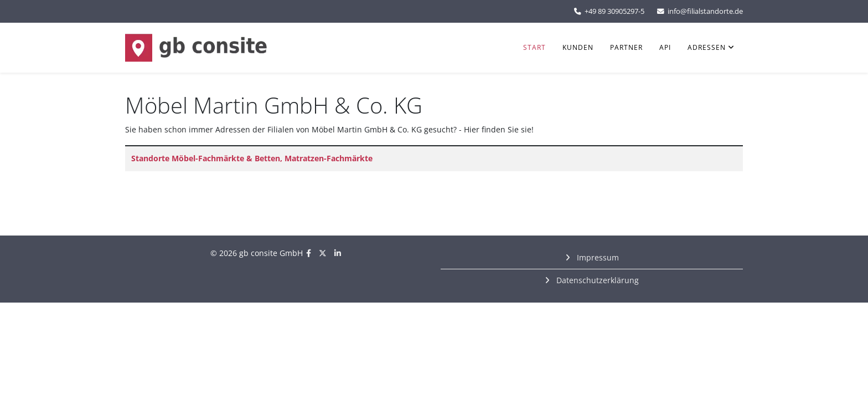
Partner (626, 47)
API (665, 47)
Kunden (578, 47)
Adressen (707, 47)
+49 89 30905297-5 (614, 11)
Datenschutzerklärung (596, 280)
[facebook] (309, 253)
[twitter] (323, 253)
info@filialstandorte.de (705, 11)
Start (534, 47)
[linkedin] (338, 253)
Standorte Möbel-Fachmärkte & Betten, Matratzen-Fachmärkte (252, 158)
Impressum (597, 257)
